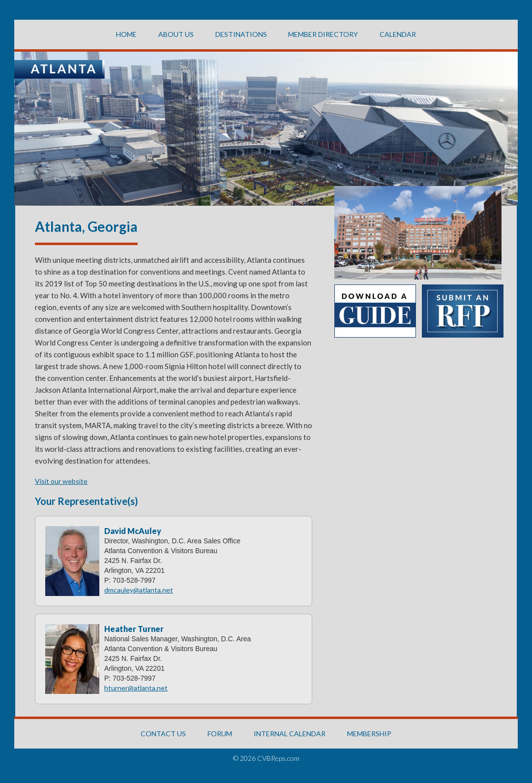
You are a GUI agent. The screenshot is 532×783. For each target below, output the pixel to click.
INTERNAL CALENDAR (290, 734)
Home (126, 34)
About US (176, 34)
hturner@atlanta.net (136, 688)
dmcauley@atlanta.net (139, 590)
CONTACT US (163, 734)
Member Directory (323, 34)
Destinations (241, 34)
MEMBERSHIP (369, 734)
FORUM (220, 734)
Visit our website (61, 481)
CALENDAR (398, 34)
